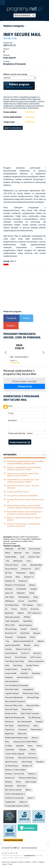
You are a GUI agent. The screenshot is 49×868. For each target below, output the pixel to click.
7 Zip (7, 561)
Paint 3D (34, 629)
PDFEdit (27, 617)
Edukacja (7, 539)
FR (11, 853)
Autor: (11, 406)
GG (6, 609)
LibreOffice (33, 601)
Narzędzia (26, 539)
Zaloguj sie (25, 386)
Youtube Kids (10, 802)
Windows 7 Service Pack (15, 774)
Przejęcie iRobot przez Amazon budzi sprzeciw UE (25, 501)
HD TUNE (21, 549)
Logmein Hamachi (12, 693)
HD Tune (8, 573)
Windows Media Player (28, 778)
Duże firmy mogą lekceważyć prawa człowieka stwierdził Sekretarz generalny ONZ (25, 462)
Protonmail (23, 729)
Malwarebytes (24, 597)
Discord (24, 609)
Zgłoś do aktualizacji (13, 128)
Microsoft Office (33, 705)
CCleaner (36, 553)
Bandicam (9, 589)
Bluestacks (9, 786)
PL (3, 853)
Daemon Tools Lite (23, 649)
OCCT (37, 569)
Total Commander (12, 621)
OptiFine (21, 613)
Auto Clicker (10, 597)
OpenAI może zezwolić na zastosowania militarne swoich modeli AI (23, 475)
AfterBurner (10, 601)
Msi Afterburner (35, 717)
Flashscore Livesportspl (14, 798)
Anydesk (34, 589)
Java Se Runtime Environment (17, 685)
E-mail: (11, 413)
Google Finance (11, 669)
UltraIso (32, 585)
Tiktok (33, 750)
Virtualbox (40, 762)
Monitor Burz (27, 709)
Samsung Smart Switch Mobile (25, 742)
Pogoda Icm (10, 729)
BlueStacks (9, 613)
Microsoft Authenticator (14, 697)
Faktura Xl (23, 802)
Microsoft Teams (12, 565)
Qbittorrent (9, 734)
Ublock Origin (27, 762)
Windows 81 (10, 778)
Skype (32, 573)
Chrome (21, 601)
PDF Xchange (28, 605)
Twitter (26, 318)
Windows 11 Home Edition (15, 770)
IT (14, 853)
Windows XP (26, 569)
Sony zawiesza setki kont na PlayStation (23, 496)
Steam (32, 593)
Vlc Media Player (12, 766)
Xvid (27, 553)
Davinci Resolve (11, 569)
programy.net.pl (30, 855)
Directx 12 (25, 653)
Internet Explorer (25, 625)
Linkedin (34, 862)
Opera (36, 726)
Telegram (22, 750)
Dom (30, 541)
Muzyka (16, 537)
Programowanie (31, 537)
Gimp (22, 557)
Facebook (11, 318)
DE (17, 853)
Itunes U (31, 798)
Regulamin (14, 862)
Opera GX (9, 593)
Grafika (24, 541)
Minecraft (18, 553)
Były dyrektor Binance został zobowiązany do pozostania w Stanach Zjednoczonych (25, 513)
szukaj (33, 15)
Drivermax (35, 609)
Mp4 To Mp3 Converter (30, 713)
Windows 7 (32, 774)
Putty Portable (36, 729)
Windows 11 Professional (15, 585)
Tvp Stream (10, 758)
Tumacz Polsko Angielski (15, 754)
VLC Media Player (12, 605)
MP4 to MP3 (10, 625)
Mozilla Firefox (11, 713)
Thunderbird (21, 573)
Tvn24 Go (32, 754)
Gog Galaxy (18, 665)
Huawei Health (11, 673)
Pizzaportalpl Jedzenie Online (17, 806)
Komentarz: (13, 420)
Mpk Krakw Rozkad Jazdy (15, 717)
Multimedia (36, 539)
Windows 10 (10, 581)
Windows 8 (23, 581)
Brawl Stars (22, 786)
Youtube (5, 864)
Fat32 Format (36, 657)
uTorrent (8, 577)
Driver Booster (35, 549)
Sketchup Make (36, 565)
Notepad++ (21, 593)
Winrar (8, 553)
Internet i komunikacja (12, 541)
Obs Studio (9, 726)
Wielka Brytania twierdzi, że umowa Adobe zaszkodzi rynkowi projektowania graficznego (25, 507)
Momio (32, 637)
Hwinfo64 (24, 673)
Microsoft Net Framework (15, 701)
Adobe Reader (11, 557)
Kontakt (21, 862)
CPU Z (39, 605)
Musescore (9, 722)
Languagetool (28, 689)
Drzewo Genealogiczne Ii (15, 794)
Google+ (11, 326)
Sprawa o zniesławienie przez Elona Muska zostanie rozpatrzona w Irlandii (24, 469)
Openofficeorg (23, 726)
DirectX (24, 629)
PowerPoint (25, 633)
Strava (39, 746)
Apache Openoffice (13, 645)
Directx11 (37, 653)
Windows (9, 782)
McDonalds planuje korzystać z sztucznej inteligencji (23, 487)
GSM (22, 537)
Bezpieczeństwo (10, 543)
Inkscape (37, 633)
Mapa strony (6, 862)
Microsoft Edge (11, 629)
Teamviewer (10, 750)
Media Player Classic (31, 693)
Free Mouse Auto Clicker (15, 661)
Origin (36, 597)
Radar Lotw (22, 734)
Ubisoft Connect (11, 762)
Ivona (29, 561)
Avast (24, 565)
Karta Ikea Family (12, 689)
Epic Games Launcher (13, 790)
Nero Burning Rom (25, 722)
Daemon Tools (34, 557)
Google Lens (26, 669)
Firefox (14, 609)
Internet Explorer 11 (25, 677)
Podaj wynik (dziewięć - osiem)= (21, 433)
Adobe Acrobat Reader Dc (23, 641)
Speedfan (20, 746)
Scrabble (9, 746)
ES (8, 853)
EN (6, 853)
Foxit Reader (21, 589)
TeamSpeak (21, 637)
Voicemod (9, 637)
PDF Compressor (34, 613)
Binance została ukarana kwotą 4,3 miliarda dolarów (24, 519)
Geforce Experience (36, 661)
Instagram (9, 677)
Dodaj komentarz (20, 442)
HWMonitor (9, 549)
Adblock (41, 641)
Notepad (39, 722)
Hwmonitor (36, 673)
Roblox (28, 790)
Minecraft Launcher (13, 617)
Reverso (35, 738)
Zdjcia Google (31, 782)
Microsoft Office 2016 (14, 705)
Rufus (18, 577)
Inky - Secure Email (18, 357)
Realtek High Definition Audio (16, 738)
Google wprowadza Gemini (18, 492)
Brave (37, 645)
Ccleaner (9, 649)
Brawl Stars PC (11, 633)
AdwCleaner (18, 561)
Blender (27, 645)
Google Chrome (32, 665)
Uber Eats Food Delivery (28, 758)
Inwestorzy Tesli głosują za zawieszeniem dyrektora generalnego (23, 525)
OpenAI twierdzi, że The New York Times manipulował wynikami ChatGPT (23, 481)
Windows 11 (29, 577)
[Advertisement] (24, 148)
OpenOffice (28, 621)
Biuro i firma (16, 539)
